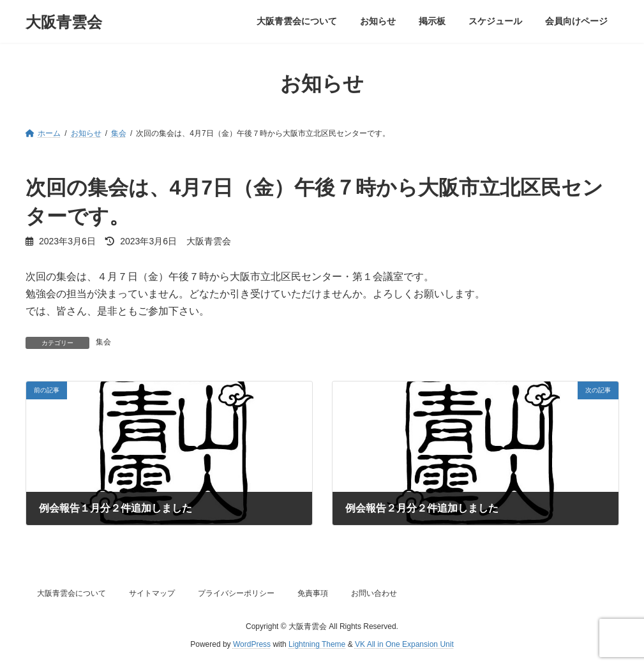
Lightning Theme (317, 644)
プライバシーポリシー (236, 593)
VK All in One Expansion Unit (404, 644)
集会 (103, 342)
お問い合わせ (374, 593)
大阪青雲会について (71, 593)
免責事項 (313, 593)
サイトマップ (152, 593)
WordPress (252, 644)
